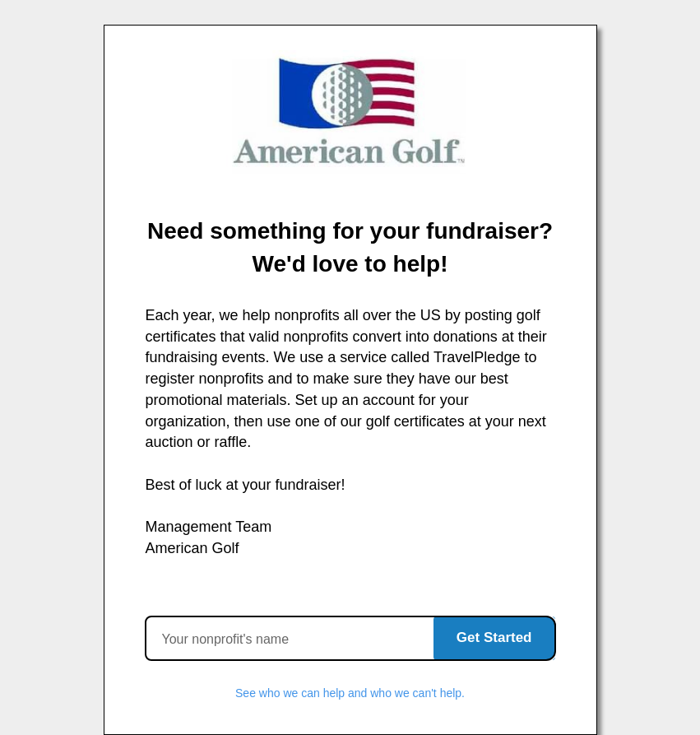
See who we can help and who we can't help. (350, 693)
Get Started (494, 637)
